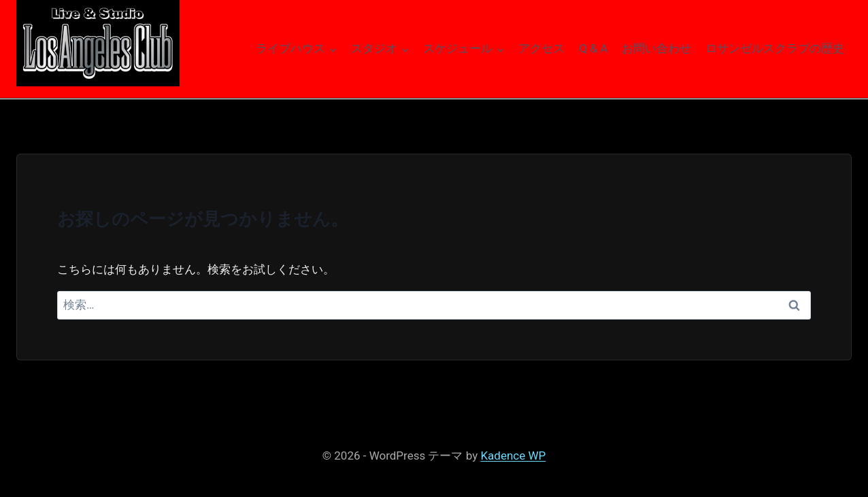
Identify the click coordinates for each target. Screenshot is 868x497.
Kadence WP (513, 456)
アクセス (541, 48)
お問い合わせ (656, 48)
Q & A (594, 48)
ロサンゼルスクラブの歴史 (775, 48)
